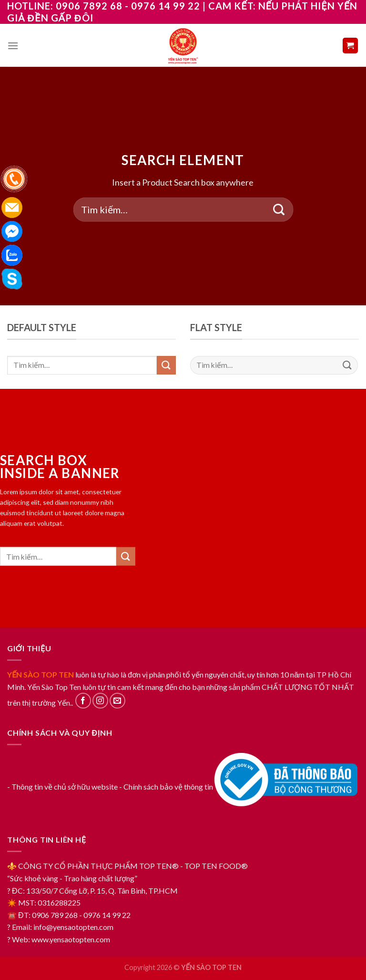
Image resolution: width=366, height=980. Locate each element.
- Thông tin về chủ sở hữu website (62, 787)
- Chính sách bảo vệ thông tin (166, 787)
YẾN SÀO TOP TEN (41, 674)
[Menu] (13, 46)
